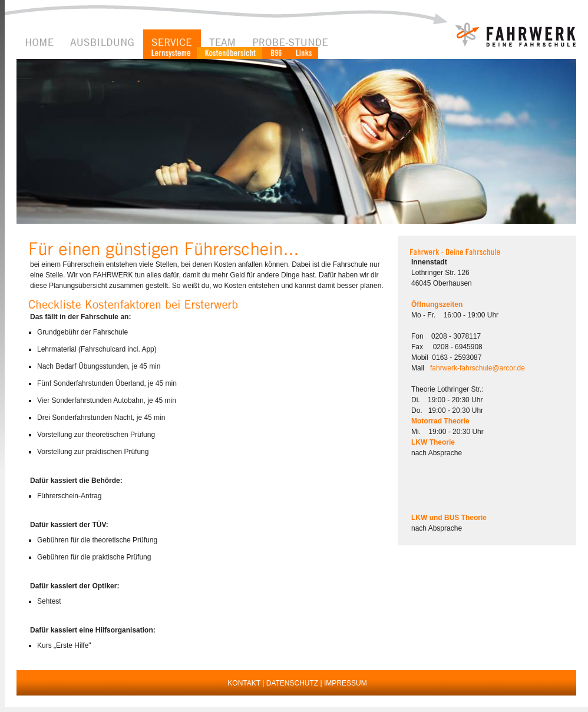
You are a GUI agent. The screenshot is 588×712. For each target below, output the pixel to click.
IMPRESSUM (346, 683)
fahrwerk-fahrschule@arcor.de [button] (478, 368)
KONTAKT (244, 683)
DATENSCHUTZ (292, 683)
